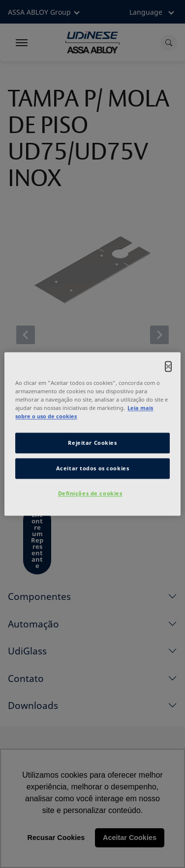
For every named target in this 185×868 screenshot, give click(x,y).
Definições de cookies (90, 494)
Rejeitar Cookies (92, 443)
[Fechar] (168, 366)
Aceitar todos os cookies (93, 469)
